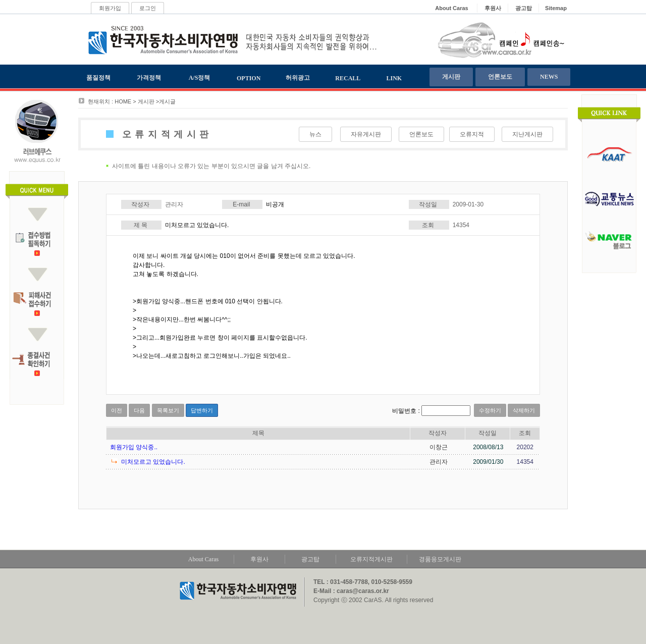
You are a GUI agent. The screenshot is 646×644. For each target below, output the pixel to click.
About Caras (203, 559)
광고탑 (310, 559)
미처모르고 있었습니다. (153, 462)
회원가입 (110, 8)
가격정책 (149, 78)
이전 (117, 410)
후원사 (259, 559)
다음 (139, 410)
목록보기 (168, 410)
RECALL (348, 78)
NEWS (549, 77)
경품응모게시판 (440, 559)
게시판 (451, 77)
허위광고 (298, 78)
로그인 (148, 8)
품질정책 (98, 78)
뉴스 (315, 134)
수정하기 (490, 410)
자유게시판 (366, 134)
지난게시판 (527, 134)
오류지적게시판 (371, 559)
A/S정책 (200, 78)
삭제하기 (524, 410)
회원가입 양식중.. (134, 447)
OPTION (249, 78)
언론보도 (500, 77)
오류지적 (472, 134)
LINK (394, 78)
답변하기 (202, 410)
